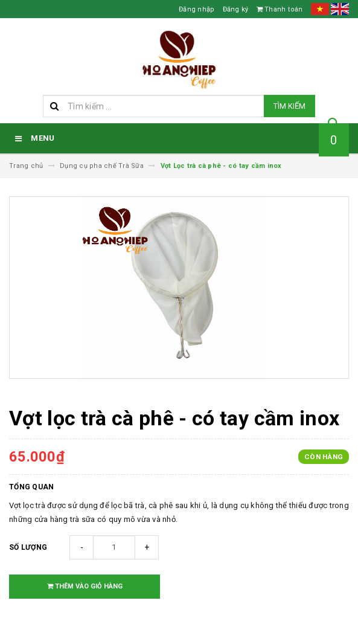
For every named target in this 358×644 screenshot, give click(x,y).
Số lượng (28, 547)
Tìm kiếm (289, 106)
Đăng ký (236, 9)
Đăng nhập (197, 9)
